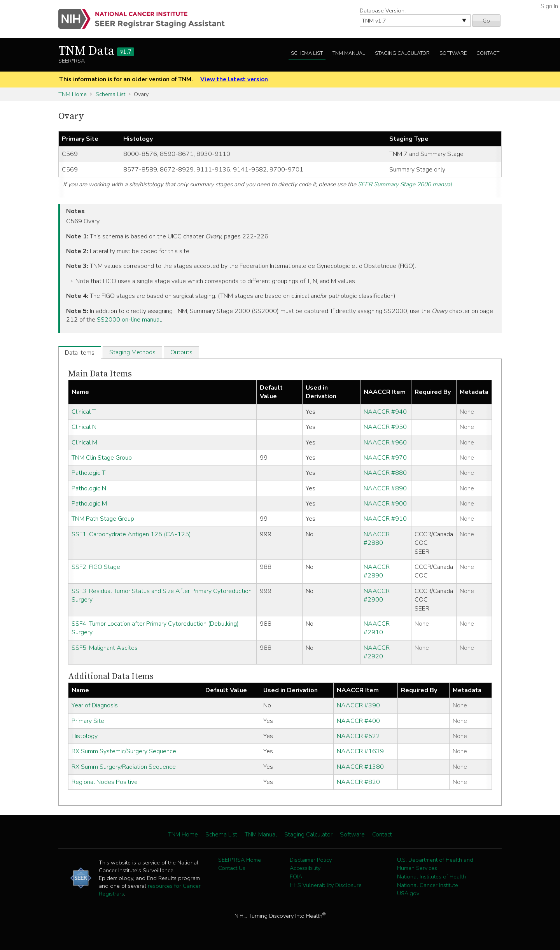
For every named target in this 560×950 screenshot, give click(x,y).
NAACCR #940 (385, 412)
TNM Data (96, 51)
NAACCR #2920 (377, 652)
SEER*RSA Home (240, 860)
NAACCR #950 (385, 427)
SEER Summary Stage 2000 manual (405, 184)
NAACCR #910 (385, 519)
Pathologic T (88, 473)
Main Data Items (100, 374)
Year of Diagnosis (95, 705)
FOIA (296, 877)
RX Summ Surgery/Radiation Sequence (124, 767)
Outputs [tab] (181, 352)
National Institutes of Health (431, 877)
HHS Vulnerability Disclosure (326, 885)
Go (486, 21)
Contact (488, 53)
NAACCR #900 (385, 504)
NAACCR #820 (358, 782)
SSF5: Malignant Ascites (105, 648)
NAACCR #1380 (360, 767)
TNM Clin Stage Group (102, 458)
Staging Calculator (402, 53)
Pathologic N (89, 488)
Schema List (307, 53)
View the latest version (234, 79)
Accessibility (305, 868)
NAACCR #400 (358, 721)
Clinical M (84, 443)
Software (453, 53)
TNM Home (73, 94)
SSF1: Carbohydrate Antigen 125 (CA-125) (131, 534)
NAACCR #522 (358, 736)
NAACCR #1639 (360, 751)
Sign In (549, 6)
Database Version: (383, 10)
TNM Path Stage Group (103, 519)
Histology (85, 736)
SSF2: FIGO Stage (96, 567)
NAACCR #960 (385, 443)
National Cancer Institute (428, 885)
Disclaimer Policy (311, 860)
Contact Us (232, 868)
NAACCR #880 (385, 473)
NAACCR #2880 (377, 539)
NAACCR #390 (358, 705)
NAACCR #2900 (377, 595)
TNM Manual (349, 53)
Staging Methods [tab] (132, 352)
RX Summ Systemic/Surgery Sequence (124, 751)
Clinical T (84, 412)
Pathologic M (89, 504)
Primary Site (88, 721)
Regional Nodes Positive (105, 782)
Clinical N (84, 427)
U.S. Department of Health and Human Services (435, 864)
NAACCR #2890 (377, 571)
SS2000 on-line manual (129, 320)
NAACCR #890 (385, 488)
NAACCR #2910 (377, 628)
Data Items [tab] (80, 353)
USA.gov (408, 893)
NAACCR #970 (385, 458)
